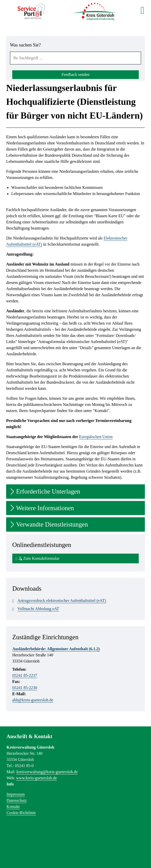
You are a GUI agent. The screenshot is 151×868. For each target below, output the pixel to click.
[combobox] (75, 58)
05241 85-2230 (25, 688)
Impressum (16, 794)
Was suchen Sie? (25, 45)
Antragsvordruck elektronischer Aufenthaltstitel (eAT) (59, 601)
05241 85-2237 (25, 675)
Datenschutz (17, 800)
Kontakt (13, 807)
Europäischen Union (96, 437)
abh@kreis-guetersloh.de (33, 700)
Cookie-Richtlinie (21, 813)
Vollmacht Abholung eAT (36, 609)
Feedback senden (76, 75)
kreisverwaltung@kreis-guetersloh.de (47, 772)
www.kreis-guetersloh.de (37, 778)
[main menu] (142, 10)
